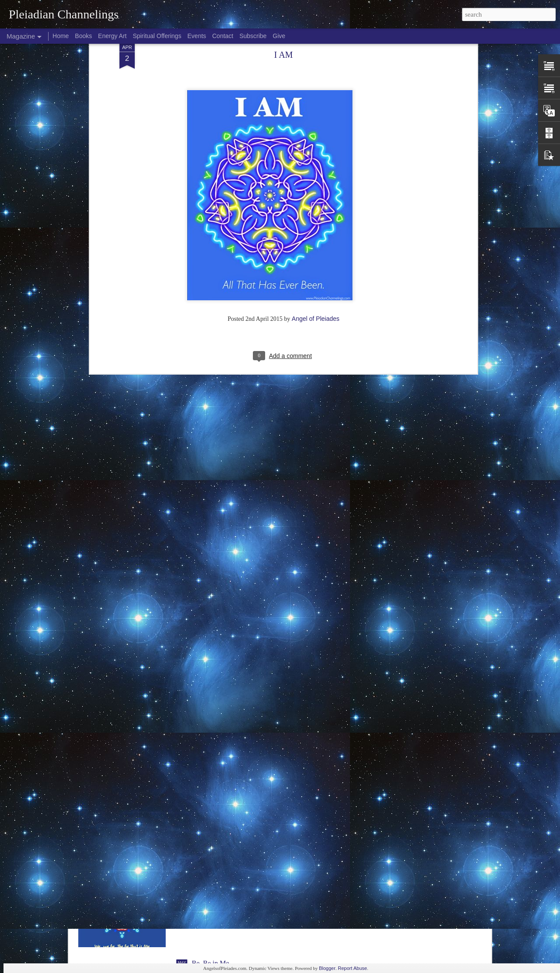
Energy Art (112, 36)
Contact (223, 36)
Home (61, 36)
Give (279, 36)
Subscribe (253, 36)
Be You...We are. (215, 764)
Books (83, 36)
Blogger (327, 968)
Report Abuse (352, 968)
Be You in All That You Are (230, 863)
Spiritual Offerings (157, 36)
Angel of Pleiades (316, 214)
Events (197, 36)
